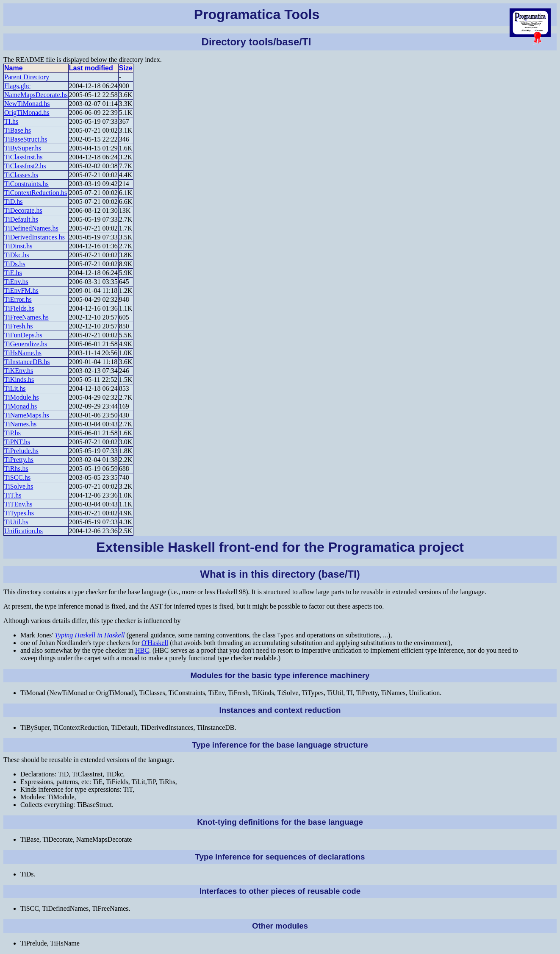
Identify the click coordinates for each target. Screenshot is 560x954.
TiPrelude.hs (21, 451)
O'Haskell (155, 643)
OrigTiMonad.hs (27, 113)
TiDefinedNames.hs (31, 228)
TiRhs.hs (16, 469)
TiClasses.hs (21, 175)
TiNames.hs (20, 424)
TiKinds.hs (19, 380)
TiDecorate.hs (23, 210)
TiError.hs (18, 299)
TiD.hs (13, 202)
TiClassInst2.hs (25, 166)
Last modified (91, 68)
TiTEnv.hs (18, 504)
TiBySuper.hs (23, 148)
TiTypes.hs (19, 513)
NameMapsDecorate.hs (36, 95)
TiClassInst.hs (24, 157)
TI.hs (11, 121)
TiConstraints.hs (26, 184)
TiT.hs (13, 495)
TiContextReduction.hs (36, 193)
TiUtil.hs (16, 522)
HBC (142, 650)
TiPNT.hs (17, 442)
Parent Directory (27, 77)
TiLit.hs (15, 388)
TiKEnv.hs (19, 371)
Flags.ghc (17, 86)
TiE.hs (13, 273)
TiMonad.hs (21, 406)
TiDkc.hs (17, 255)
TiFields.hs (19, 308)
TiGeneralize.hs (26, 344)
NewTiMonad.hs (27, 104)
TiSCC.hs (17, 477)
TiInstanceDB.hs (27, 362)
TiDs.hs (15, 264)
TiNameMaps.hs (27, 415)
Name (14, 68)
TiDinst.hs (18, 246)
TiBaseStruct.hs (26, 139)
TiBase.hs (18, 130)
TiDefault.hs (21, 219)
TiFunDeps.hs (23, 335)
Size (126, 68)
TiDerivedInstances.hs (35, 237)
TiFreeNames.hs (26, 317)
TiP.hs (12, 433)
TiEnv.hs (16, 282)
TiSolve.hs (19, 486)
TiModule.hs (22, 397)
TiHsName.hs (23, 353)
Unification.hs (24, 531)
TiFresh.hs (18, 326)
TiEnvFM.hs (21, 291)
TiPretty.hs (19, 460)
